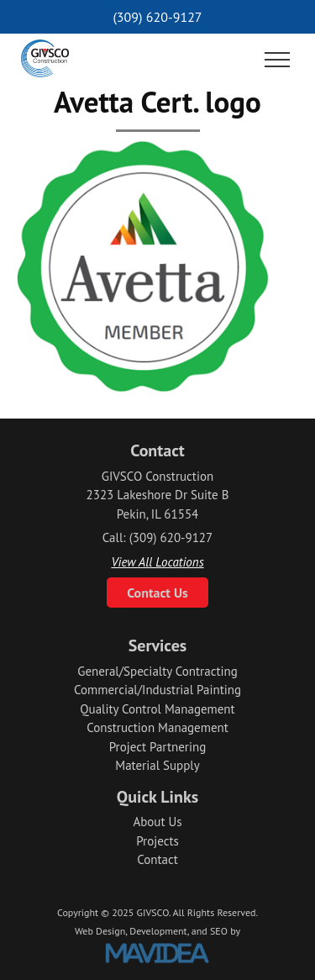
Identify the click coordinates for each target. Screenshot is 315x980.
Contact (157, 859)
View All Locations (157, 562)
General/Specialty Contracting (157, 671)
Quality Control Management (157, 709)
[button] (277, 61)
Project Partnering (157, 747)
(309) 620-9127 (157, 17)
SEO (219, 931)
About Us (157, 822)
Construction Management (157, 727)
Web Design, (101, 931)
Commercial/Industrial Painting (157, 690)
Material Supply (157, 765)
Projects (157, 841)
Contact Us (157, 593)
